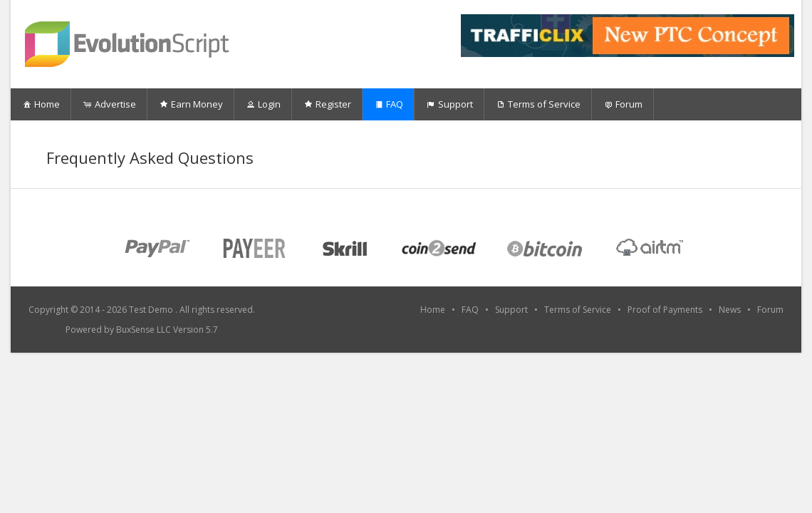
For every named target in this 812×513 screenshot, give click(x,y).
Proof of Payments (665, 310)
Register (327, 104)
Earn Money (191, 104)
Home (41, 104)
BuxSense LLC (144, 330)
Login (263, 104)
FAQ (388, 104)
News (730, 310)
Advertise (109, 104)
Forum (623, 104)
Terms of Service (538, 104)
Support (449, 104)
